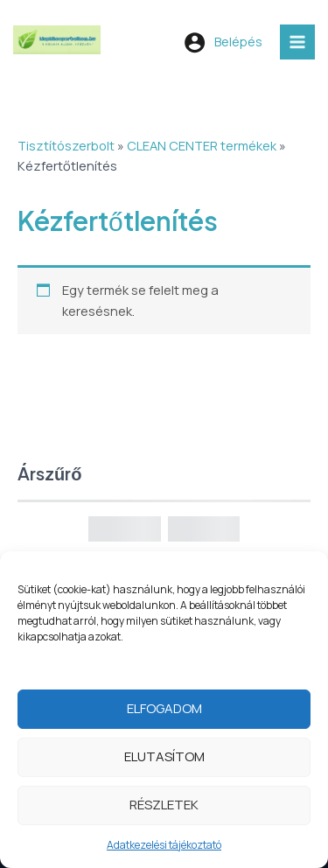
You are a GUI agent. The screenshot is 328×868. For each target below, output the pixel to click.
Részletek (164, 809)
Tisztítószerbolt (66, 145)
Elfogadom (164, 713)
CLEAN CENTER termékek (202, 145)
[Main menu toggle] (297, 42)
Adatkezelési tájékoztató (164, 849)
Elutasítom (164, 761)
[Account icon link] (223, 42)
